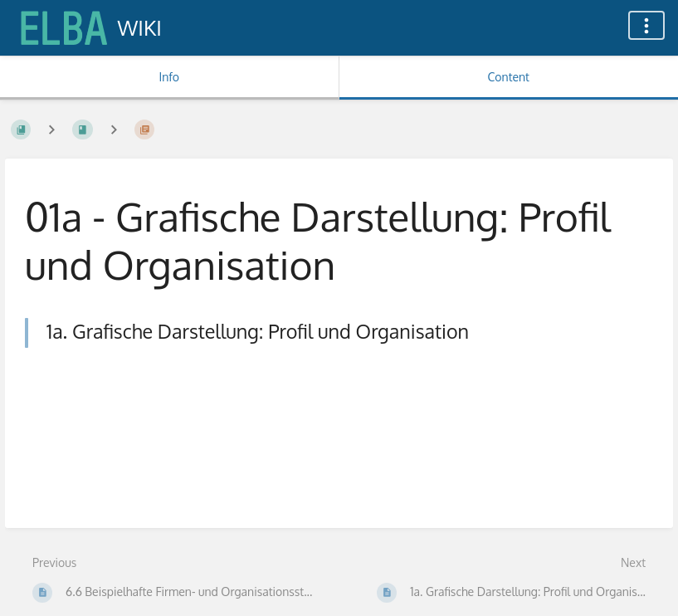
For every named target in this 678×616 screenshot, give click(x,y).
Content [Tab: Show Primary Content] (509, 77)
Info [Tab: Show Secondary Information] (169, 77)
